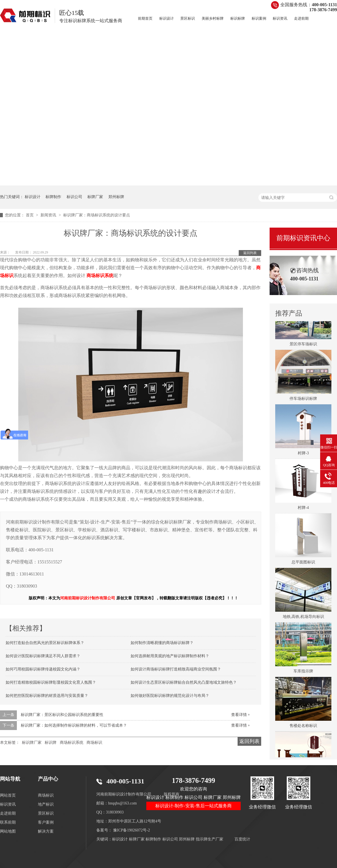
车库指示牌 (303, 672)
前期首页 (145, 18)
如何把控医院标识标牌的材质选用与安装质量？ (47, 696)
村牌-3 (303, 454)
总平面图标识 (303, 563)
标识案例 (259, 18)
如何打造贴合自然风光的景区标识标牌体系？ (45, 643)
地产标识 (46, 804)
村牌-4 (303, 509)
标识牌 (51, 743)
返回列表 (250, 253)
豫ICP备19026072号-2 (132, 830)
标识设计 (167, 18)
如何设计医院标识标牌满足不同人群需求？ (43, 656)
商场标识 (94, 743)
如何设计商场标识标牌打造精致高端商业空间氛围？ (176, 669)
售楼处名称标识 (303, 727)
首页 (30, 215)
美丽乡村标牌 (213, 18)
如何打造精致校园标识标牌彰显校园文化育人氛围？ (51, 682)
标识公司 (74, 197)
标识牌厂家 (32, 743)
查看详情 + (241, 715)
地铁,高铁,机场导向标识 (303, 618)
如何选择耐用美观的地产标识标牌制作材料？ (170, 656)
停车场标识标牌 (303, 400)
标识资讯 (280, 18)
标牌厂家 (95, 197)
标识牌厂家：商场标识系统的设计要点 (97, 215)
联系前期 (8, 822)
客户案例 (46, 822)
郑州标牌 (116, 197)
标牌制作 (53, 197)
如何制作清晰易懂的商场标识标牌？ (162, 643)
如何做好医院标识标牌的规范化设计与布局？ (170, 696)
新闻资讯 (49, 215)
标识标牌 (238, 18)
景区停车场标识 (303, 345)
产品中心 (48, 779)
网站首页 (8, 795)
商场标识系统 (72, 743)
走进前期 (301, 18)
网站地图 (8, 831)
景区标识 (188, 18)
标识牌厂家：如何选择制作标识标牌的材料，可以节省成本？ (74, 725)
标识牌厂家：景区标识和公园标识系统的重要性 (62, 715)
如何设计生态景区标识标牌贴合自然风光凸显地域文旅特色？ (184, 682)
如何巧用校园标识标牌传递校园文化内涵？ (43, 669)
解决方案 (46, 831)
